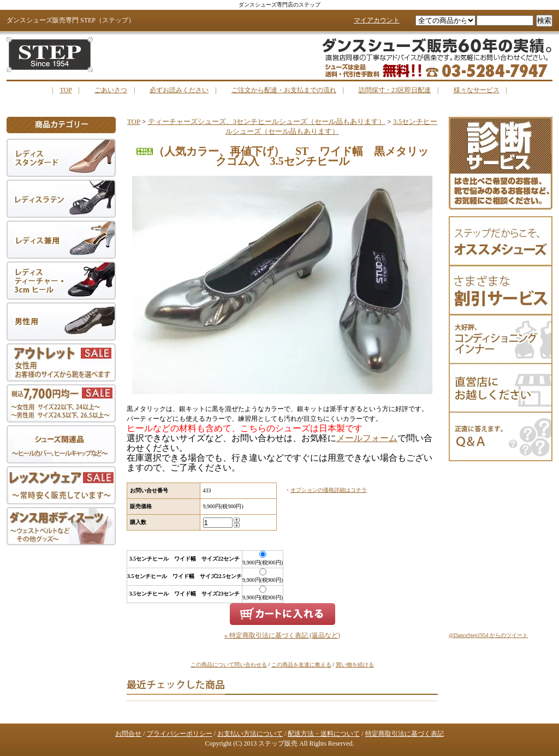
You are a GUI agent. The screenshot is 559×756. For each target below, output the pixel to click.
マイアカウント (377, 20)
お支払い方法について (250, 734)
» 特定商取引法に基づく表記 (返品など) (282, 635)
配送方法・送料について (324, 734)
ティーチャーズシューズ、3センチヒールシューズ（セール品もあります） (267, 121)
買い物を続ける (355, 665)
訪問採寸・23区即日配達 (395, 90)
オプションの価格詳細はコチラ (329, 490)
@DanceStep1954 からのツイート (488, 635)
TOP (66, 90)
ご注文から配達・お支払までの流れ (284, 90)
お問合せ (128, 734)
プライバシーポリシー (180, 734)
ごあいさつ (111, 90)
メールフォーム (367, 438)
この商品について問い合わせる (229, 665)
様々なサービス (477, 90)
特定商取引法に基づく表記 (405, 734)
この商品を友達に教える (301, 665)
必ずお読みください (179, 90)
